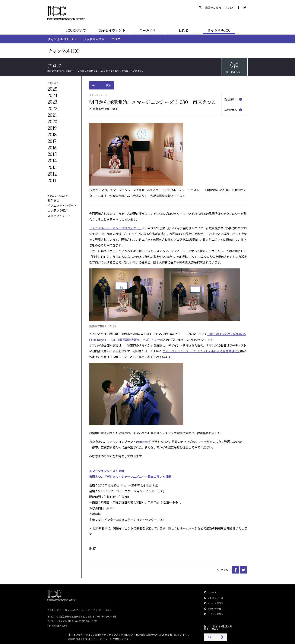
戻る (109, 85)
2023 (52, 102)
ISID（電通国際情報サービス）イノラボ (137, 340)
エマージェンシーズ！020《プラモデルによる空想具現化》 (201, 351)
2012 (52, 174)
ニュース (212, 592)
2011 (52, 180)
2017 (52, 141)
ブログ (116, 39)
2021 (52, 115)
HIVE (183, 30)
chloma (144, 442)
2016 (52, 147)
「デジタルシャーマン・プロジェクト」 (115, 228)
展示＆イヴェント (112, 30)
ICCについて (76, 30)
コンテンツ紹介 (58, 211)
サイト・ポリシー (217, 614)
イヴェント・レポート (62, 205)
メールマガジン (215, 603)
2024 (52, 95)
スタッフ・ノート (59, 216)
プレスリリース (215, 598)
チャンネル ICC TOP (62, 39)
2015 (52, 154)
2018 (52, 134)
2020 (52, 121)
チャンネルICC (219, 30)
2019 (52, 128)
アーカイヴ (147, 30)
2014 (52, 160)
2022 (52, 108)
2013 (52, 167)
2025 (52, 89)
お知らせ (53, 200)
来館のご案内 (213, 8)
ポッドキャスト (94, 39)
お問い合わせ (214, 609)
